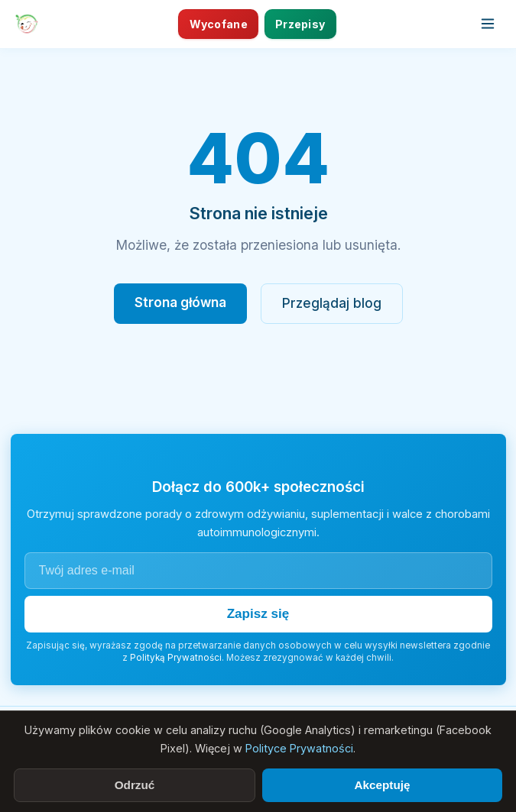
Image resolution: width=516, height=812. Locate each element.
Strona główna (180, 302)
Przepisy (300, 24)
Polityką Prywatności (176, 658)
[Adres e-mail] (258, 571)
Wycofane (219, 24)
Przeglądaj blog (332, 303)
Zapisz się (258, 614)
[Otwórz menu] (488, 24)
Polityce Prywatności (299, 748)
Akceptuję (382, 785)
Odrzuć (135, 785)
